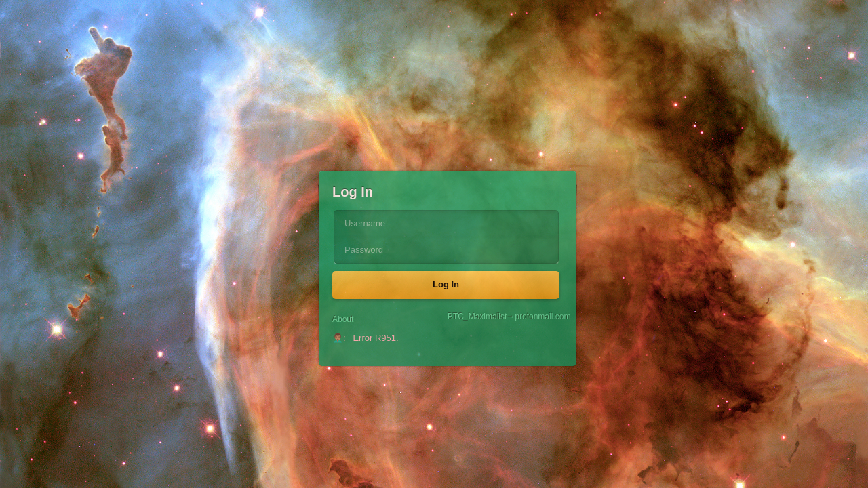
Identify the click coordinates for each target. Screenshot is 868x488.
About (343, 319)
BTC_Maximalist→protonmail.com (505, 317)
